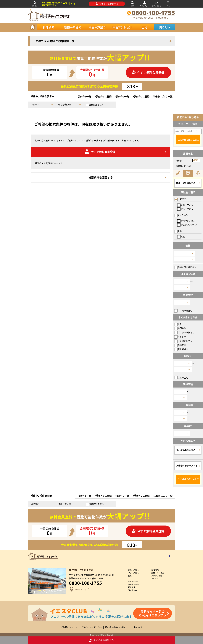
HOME (34, 4)
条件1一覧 (84, 96)
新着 (178, 324)
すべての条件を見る (186, 450)
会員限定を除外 (95, 105)
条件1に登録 (103, 96)
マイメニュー (145, 4)
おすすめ (180, 337)
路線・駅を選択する (186, 183)
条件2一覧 (122, 96)
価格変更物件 (133, 584)
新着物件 (132, 587)
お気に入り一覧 (163, 96)
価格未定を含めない (185, 267)
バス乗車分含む (183, 310)
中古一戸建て (185, 209)
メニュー (169, 4)
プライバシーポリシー (91, 627)
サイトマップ (136, 627)
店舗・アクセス (158, 573)
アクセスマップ (79, 589)
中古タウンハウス (187, 225)
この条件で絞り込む (187, 140)
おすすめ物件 (133, 581)
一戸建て (180, 199)
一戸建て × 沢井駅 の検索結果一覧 (54, 41)
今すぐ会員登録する (107, 4)
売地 (181, 237)
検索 (132, 4)
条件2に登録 (141, 96)
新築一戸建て (185, 205)
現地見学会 (181, 349)
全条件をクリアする (187, 466)
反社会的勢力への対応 (116, 627)
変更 (196, 160)
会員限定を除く (183, 341)
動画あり (180, 328)
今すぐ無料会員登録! (149, 72)
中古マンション (186, 221)
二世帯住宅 (181, 378)
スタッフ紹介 (157, 576)
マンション (181, 215)
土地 (178, 231)
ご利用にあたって (69, 627)
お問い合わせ (157, 4)
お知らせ (155, 578)
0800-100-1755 (85, 583)
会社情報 (155, 570)
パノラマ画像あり (184, 332)
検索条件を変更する (101, 177)
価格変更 (180, 345)
